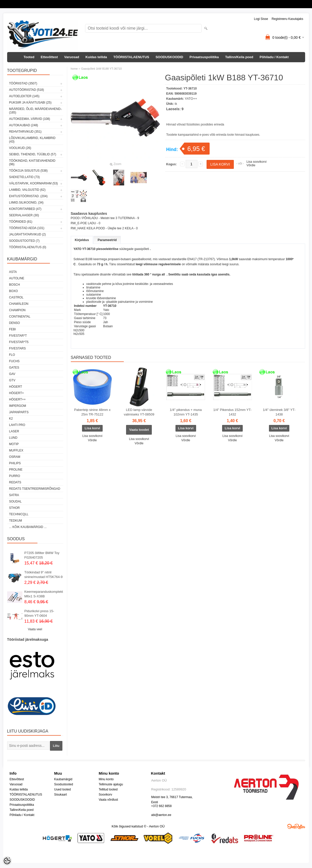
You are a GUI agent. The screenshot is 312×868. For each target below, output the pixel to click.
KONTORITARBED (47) (25, 209)
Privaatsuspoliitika (204, 57)
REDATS (15, 482)
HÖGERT (16, 387)
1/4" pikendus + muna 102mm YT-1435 (186, 412)
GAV (12, 374)
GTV (12, 380)
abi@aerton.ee (161, 815)
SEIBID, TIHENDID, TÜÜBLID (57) (33, 154)
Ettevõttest (49, 57)
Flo (12, 355)
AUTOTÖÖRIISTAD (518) (27, 90)
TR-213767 (206, 259)
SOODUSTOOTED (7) (24, 241)
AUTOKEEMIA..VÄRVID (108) (30, 119)
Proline (16, 470)
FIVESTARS (18, 348)
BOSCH (15, 285)
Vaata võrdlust (108, 800)
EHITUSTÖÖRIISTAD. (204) (28, 196)
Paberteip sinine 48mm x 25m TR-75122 (92, 412)
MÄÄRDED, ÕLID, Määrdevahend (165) (35, 111)
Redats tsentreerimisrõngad (35, 489)
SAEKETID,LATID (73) (24, 177)
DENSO (15, 323)
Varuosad (72, 57)
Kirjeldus (82, 240)
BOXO (14, 291)
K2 (11, 419)
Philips (15, 463)
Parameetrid (107, 240)
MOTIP (14, 444)
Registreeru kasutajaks (287, 19)
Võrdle (251, 165)
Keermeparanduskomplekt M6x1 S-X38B (44, 594)
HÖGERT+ (17, 393)
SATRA (14, 495)
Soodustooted (64, 784)
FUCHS (14, 361)
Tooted (29, 57)
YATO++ (191, 99)
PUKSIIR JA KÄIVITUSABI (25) (30, 103)
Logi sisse (261, 19)
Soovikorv (106, 795)
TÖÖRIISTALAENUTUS (131, 57)
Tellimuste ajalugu (111, 784)
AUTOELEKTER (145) (24, 96)
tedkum (16, 521)
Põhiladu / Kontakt (274, 57)
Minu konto (106, 779)
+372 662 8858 (161, 806)
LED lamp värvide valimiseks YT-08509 (139, 412)
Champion (17, 310)
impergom (18, 406)
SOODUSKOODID (169, 57)
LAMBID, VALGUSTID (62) (27, 190)
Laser (14, 431)
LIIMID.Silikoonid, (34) (26, 203)
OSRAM (15, 457)
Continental (20, 317)
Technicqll (19, 514)
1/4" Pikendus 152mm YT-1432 (232, 412)
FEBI (13, 329)
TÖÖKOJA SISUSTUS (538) (28, 171)
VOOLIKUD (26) (20, 148)
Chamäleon (19, 304)
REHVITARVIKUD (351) (25, 132)
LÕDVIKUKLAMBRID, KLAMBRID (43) (32, 140)
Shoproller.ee (296, 826)
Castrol (16, 297)
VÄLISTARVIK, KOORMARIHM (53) (34, 183)
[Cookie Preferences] (7, 861)
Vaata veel (35, 629)
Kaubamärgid (63, 779)
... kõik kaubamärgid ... (28, 527)
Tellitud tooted (108, 789)
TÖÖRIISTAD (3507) (23, 83)
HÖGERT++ (17, 399)
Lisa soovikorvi (257, 162)
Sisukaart (61, 795)
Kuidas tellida (96, 57)
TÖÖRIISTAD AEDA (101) (27, 228)
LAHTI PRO (17, 425)
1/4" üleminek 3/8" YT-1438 (279, 412)
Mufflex (16, 450)
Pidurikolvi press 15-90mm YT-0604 (39, 613)
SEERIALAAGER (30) (24, 215)
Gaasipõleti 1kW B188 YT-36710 (101, 69)
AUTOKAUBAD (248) (24, 125)
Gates (14, 368)
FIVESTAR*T (18, 336)
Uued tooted (63, 789)
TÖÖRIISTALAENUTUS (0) (28, 247)
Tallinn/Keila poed (239, 57)
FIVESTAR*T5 (19, 342)
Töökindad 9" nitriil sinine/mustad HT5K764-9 (44, 575)
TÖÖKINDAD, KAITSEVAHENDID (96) (32, 162)
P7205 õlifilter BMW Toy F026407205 (42, 555)
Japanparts (19, 412)
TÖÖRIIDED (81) (21, 222)
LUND (13, 438)
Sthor (15, 508)
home (74, 69)
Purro (15, 476)
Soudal (15, 501)
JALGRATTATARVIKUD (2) (28, 234)
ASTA (13, 272)
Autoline (17, 278)
